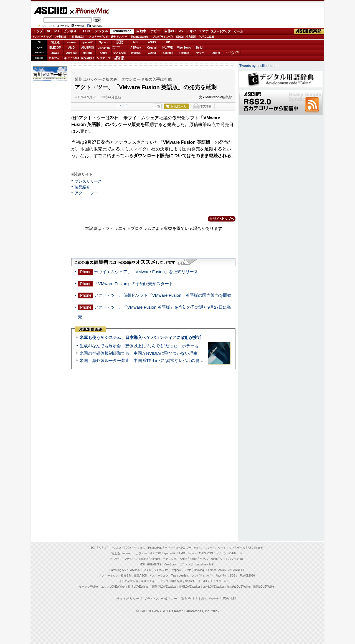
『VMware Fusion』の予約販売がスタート (134, 284)
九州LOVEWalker (213, 587)
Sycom (104, 42)
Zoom (216, 53)
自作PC (170, 31)
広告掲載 (229, 599)
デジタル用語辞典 (171, 581)
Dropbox (136, 53)
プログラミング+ (163, 37)
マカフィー (55, 58)
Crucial (152, 48)
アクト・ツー (86, 193)
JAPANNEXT (88, 58)
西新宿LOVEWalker (164, 587)
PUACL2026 (207, 37)
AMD (71, 48)
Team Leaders (180, 576)
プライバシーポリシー (160, 599)
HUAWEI (168, 48)
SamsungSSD (116, 47)
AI (49, 31)
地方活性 (191, 37)
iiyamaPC (88, 42)
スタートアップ (220, 31)
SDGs (180, 37)
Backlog (168, 53)
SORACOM (161, 570)
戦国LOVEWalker (264, 587)
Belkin (200, 48)
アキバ (191, 31)
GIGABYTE (104, 48)
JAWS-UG (130, 559)
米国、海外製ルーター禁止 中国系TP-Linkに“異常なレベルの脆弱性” (144, 360)
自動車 (141, 31)
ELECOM (55, 48)
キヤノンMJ (72, 58)
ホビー (155, 31)
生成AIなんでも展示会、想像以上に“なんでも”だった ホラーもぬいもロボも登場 (156, 346)
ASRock (136, 48)
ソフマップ (104, 58)
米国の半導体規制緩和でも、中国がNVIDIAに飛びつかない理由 (139, 353)
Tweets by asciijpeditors (258, 66)
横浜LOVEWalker (139, 587)
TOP (93, 548)
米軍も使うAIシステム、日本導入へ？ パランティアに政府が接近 (140, 337)
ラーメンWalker (89, 587)
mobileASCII (192, 581)
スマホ (204, 31)
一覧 (157, 106)
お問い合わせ (209, 599)
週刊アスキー (119, 37)
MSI (136, 42)
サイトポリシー (128, 599)
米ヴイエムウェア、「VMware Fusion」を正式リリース (146, 272)
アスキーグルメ (98, 37)
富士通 (55, 42)
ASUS (152, 42)
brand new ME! (205, 564)
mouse (71, 42)
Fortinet (184, 53)
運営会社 (188, 599)
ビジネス (70, 31)
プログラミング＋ (202, 576)
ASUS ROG (88, 48)
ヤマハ (200, 53)
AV (181, 31)
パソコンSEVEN (120, 42)
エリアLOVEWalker (113, 587)
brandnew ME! (120, 58)
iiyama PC (170, 553)
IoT (57, 31)
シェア (123, 105)
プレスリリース (88, 181)
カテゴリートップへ (218, 219)
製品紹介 (82, 187)
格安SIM (61, 37)
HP (168, 42)
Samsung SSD (119, 570)
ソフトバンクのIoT (232, 53)
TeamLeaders (140, 37)
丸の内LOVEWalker (239, 587)
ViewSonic (184, 48)
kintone (88, 53)
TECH (86, 31)
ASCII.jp (50, 10)
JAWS (55, 53)
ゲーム (239, 31)
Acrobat (72, 53)
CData (152, 53)
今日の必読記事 (129, 581)
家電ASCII (78, 37)
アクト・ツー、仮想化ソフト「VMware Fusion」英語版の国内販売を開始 (163, 295)
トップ (38, 31)
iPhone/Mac (90, 11)
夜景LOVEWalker (189, 587)
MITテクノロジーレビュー (219, 581)
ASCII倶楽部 (309, 31)
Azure (104, 53)
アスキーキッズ (42, 37)
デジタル (102, 31)
